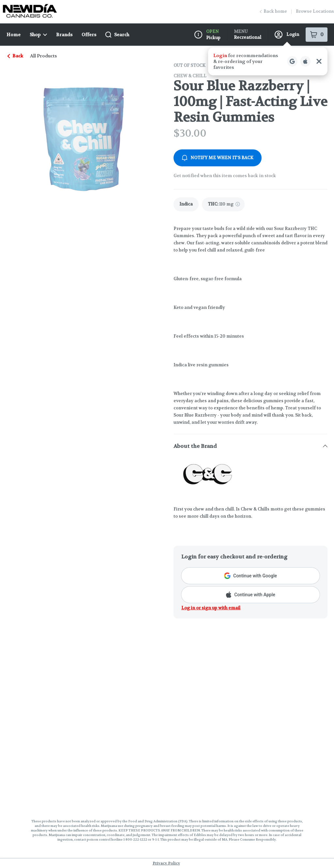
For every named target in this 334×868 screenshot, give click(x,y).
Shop (38, 35)
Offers (89, 35)
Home (14, 35)
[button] (268, 61)
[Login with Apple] (305, 61)
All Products (43, 56)
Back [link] (15, 56)
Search (117, 35)
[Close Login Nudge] (319, 61)
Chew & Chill (190, 76)
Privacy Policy (166, 863)
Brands (64, 35)
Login (287, 35)
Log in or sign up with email (211, 608)
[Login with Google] (292, 61)
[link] (186, 204)
